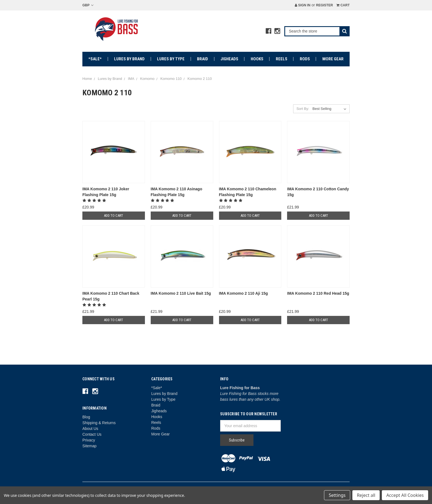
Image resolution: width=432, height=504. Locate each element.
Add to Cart (114, 216)
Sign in (303, 5)
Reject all (366, 495)
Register (324, 5)
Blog (86, 417)
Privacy (89, 440)
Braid (202, 59)
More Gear (333, 59)
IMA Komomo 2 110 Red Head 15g (318, 293)
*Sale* (95, 59)
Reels (282, 59)
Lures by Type (171, 59)
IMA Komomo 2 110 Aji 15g (244, 293)
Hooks (257, 59)
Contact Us (92, 434)
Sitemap (89, 446)
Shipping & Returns (99, 423)
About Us (90, 429)
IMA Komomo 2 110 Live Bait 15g (181, 293)
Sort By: (303, 109)
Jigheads (229, 59)
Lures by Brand (129, 59)
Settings (337, 495)
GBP (88, 5)
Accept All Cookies (405, 495)
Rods (305, 59)
